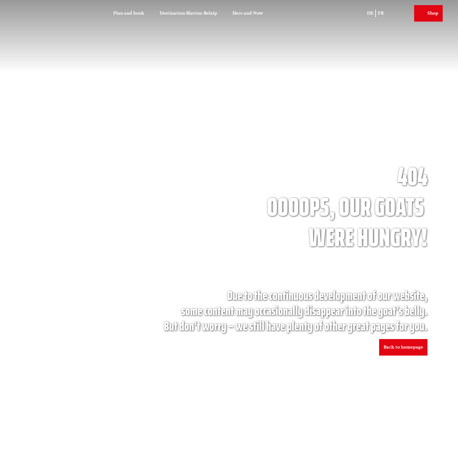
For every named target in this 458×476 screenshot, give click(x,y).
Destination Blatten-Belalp (188, 13)
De (370, 13)
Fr (381, 13)
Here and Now (248, 13)
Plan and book (129, 13)
